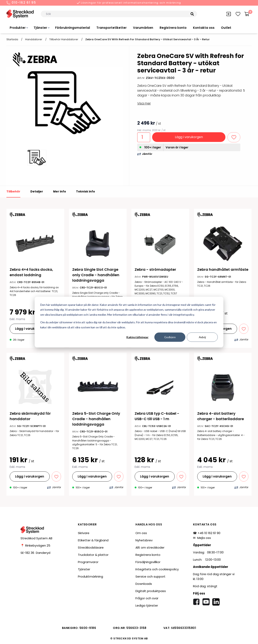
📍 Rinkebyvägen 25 (35, 545)
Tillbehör (13, 191)
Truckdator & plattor (93, 555)
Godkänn (170, 337)
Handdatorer (34, 39)
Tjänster (40, 28)
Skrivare (84, 533)
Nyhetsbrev (144, 540)
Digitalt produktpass (151, 591)
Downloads (144, 584)
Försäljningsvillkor (148, 562)
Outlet (226, 28)
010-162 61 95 (21, 3)
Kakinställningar (137, 337)
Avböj (202, 337)
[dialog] (129, 322)
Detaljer (37, 191)
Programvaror (88, 562)
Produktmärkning (90, 576)
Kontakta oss (204, 28)
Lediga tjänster (147, 605)
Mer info (60, 191)
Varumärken (143, 28)
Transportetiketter (111, 28)
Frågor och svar (147, 598)
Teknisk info (86, 191)
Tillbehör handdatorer (64, 39)
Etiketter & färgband (93, 540)
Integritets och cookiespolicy (157, 569)
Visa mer (144, 103)
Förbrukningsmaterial (73, 28)
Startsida (12, 39)
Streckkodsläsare (91, 547)
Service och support (150, 576)
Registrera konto (173, 28)
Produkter (18, 28)
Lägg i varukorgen (189, 137)
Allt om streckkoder (150, 547)
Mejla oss (204, 538)
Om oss (141, 533)
